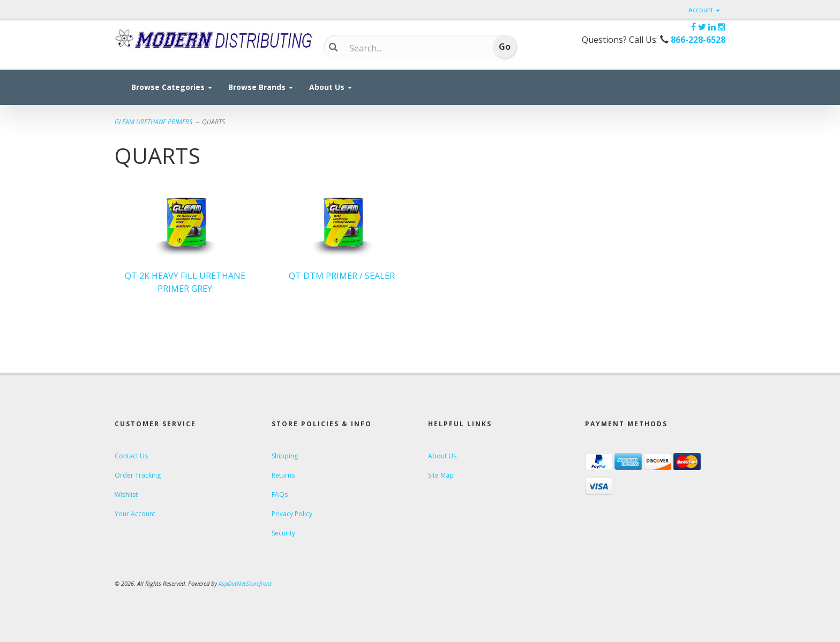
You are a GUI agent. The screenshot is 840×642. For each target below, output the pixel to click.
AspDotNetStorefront (245, 583)
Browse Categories (172, 87)
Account (704, 10)
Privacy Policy (292, 514)
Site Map (441, 475)
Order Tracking (138, 475)
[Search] (412, 48)
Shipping (285, 456)
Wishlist (126, 494)
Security (283, 533)
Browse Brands (261, 87)
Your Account (135, 514)
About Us (331, 87)
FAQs (280, 494)
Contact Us (131, 456)
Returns (283, 475)
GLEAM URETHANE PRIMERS (153, 122)
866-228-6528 (698, 40)
